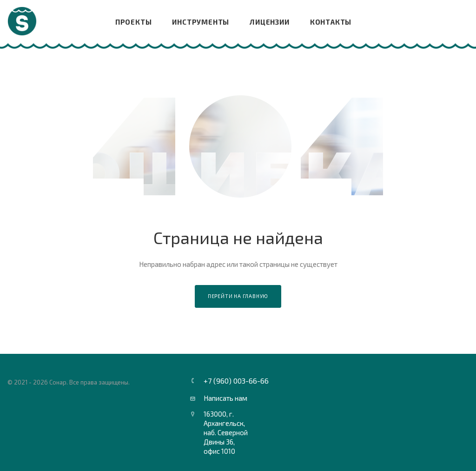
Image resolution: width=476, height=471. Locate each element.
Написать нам (225, 398)
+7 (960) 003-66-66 (236, 381)
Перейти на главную (238, 296)
